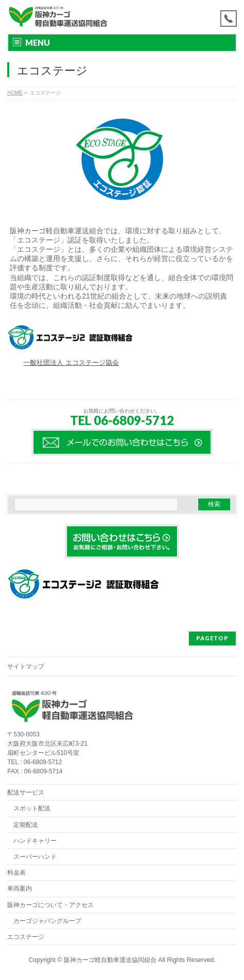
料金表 (16, 873)
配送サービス (26, 792)
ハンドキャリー (35, 841)
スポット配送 (32, 808)
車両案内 (20, 889)
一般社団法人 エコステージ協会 (71, 363)
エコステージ (26, 937)
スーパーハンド (35, 857)
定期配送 (26, 825)
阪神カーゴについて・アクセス (50, 905)
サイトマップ (26, 667)
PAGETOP (212, 638)
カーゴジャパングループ (47, 921)
